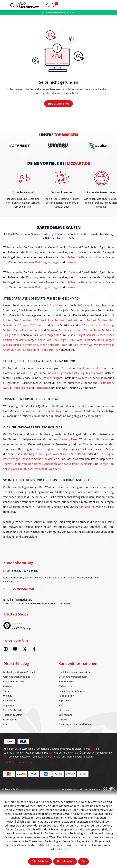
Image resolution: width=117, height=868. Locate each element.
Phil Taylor (102, 448)
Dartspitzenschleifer (16, 396)
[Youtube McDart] (15, 659)
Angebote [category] (9, 714)
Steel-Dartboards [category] (13, 719)
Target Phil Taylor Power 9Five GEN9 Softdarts (58, 463)
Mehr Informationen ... (52, 845)
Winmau (29, 271)
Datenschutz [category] (65, 723)
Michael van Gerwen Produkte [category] (20, 681)
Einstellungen (65, 861)
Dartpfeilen (68, 266)
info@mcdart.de (22, 608)
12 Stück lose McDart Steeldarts (57, 329)
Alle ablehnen (40, 861)
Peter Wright (79, 448)
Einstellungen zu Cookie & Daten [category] (76, 681)
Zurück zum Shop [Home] (59, 108)
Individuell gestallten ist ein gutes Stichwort (75, 382)
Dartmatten (106, 391)
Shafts (96, 377)
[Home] (65, 5)
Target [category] (7, 700)
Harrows (71, 271)
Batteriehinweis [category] (67, 690)
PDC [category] (5, 733)
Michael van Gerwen (56, 448)
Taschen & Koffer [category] (13, 723)
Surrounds (46, 386)
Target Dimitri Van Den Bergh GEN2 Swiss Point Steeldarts (66, 348)
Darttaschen (42, 396)
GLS (51, 761)
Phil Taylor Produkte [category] (14, 690)
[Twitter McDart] (25, 659)
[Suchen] (12, 5)
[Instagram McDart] (6, 659)
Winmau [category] (8, 704)
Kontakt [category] (63, 728)
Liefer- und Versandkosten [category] (73, 685)
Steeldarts (56, 314)
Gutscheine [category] (10, 728)
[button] (104, 5)
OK (83, 861)
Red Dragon (43, 271)
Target (55, 271)
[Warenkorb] (111, 5)
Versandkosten (25, 771)
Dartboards (84, 266)
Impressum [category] (65, 709)
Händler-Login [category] (66, 704)
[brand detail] (19, 154)
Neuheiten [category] (9, 709)
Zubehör (103, 266)
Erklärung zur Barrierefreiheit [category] (75, 733)
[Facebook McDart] (34, 659)
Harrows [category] (8, 695)
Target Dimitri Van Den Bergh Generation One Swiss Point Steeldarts (48, 472)
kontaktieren (87, 515)
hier (65, 849)
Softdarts (84, 314)
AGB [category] (61, 714)
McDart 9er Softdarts (27, 339)
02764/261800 (23, 597)
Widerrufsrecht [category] (67, 695)
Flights (81, 377)
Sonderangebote (49, 343)
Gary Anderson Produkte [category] (17, 685)
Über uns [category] (64, 719)
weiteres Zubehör (89, 386)
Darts (72, 256)
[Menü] (5, 5)
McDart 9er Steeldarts (18, 329)
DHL (93, 757)
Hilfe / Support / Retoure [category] (72, 700)
